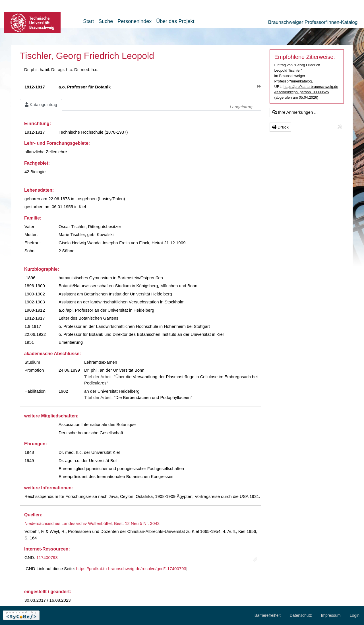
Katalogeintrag (41, 104)
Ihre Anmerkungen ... (295, 112)
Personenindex (135, 21)
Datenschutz (301, 615)
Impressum (331, 615)
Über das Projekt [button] (175, 21)
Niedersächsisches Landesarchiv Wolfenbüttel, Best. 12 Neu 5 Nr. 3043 (92, 523)
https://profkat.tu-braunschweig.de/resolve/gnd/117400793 (131, 569)
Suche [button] (106, 21)
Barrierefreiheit (268, 615)
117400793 (47, 557)
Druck (280, 127)
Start (88, 21)
